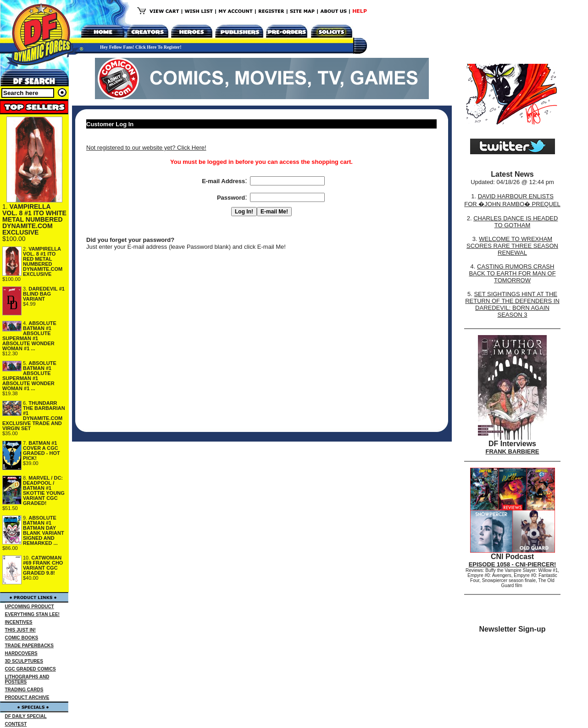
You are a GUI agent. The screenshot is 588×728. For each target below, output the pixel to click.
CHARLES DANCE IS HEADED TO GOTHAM (516, 222)
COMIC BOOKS (22, 638)
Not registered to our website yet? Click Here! (146, 148)
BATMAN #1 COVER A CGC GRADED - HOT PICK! (42, 451)
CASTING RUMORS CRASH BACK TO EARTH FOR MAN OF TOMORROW (512, 273)
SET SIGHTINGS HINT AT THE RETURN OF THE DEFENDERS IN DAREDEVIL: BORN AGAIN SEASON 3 (512, 304)
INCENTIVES (19, 622)
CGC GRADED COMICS (31, 669)
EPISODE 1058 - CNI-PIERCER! (513, 564)
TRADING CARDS (24, 690)
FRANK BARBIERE (513, 451)
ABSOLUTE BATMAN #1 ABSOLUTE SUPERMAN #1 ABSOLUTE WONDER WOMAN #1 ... (29, 336)
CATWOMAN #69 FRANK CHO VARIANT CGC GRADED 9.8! (43, 565)
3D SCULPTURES (24, 661)
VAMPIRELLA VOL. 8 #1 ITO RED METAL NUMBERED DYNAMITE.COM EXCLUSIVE (43, 261)
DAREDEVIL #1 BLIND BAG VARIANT (44, 294)
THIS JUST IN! (20, 630)
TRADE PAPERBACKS (30, 646)
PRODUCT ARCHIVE (27, 697)
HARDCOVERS (21, 653)
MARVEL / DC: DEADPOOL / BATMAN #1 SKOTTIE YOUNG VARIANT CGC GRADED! (44, 490)
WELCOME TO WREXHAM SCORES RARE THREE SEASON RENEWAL (512, 246)
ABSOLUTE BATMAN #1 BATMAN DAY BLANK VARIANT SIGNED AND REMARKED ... (44, 530)
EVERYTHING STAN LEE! (32, 614)
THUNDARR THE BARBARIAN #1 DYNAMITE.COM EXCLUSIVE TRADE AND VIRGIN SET (34, 416)
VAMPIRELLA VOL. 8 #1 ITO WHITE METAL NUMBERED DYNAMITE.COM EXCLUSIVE (34, 219)
